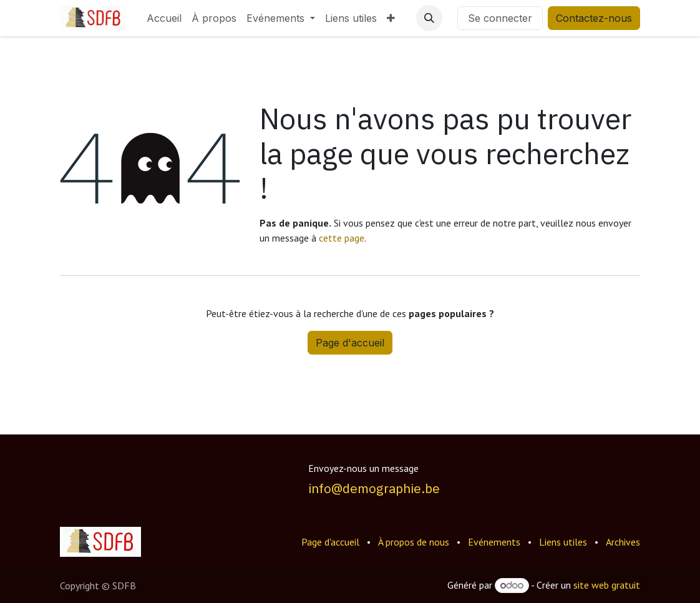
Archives (623, 542)
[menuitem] (164, 18)
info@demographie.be (374, 488)
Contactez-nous (594, 18)
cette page (342, 238)
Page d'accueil (350, 343)
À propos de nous (414, 542)
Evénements (494, 542)
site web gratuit (607, 585)
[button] (429, 18)
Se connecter (500, 18)
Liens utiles (563, 542)
